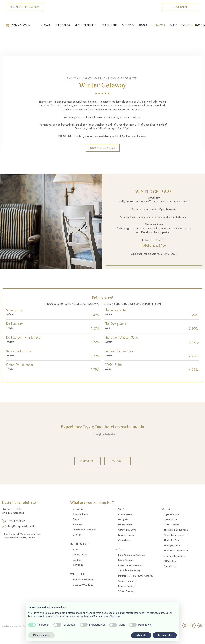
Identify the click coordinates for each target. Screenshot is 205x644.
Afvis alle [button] (141, 635)
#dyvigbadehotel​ (102, 434)
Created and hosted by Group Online (19, 626)
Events (186, 25)
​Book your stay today (103, 148)
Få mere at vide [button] (41, 635)
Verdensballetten (86, 25)
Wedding (128, 25)
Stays (120, 550)
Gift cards (63, 25)
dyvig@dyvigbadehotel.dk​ (18, 526)
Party (173, 25)
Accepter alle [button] (165, 635)
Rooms (143, 25)
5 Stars (46, 25)
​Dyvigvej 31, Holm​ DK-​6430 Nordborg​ (13, 511)
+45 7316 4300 (13, 521)
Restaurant (110, 25)
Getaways (159, 25)
